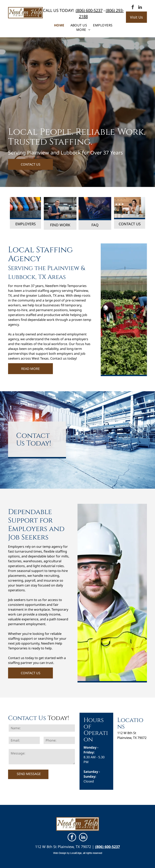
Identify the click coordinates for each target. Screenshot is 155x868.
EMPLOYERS (26, 224)
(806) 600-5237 (89, 10)
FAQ (95, 225)
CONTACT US (130, 224)
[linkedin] (140, 8)
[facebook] (133, 8)
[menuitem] (59, 25)
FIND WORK (60, 225)
